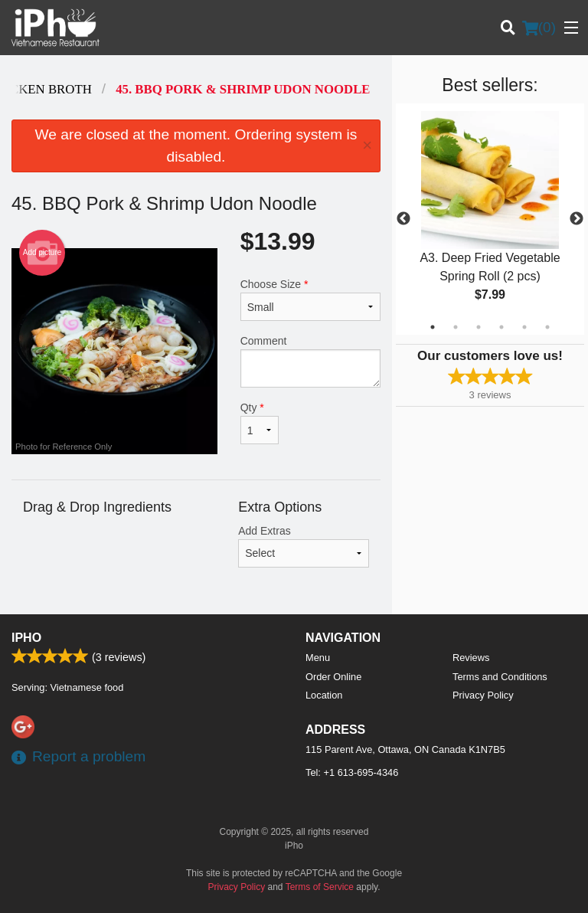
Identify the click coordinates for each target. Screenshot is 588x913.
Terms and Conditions (500, 677)
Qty (260, 423)
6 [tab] (547, 327)
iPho (26, 638)
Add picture (42, 253)
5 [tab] (524, 327)
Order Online (333, 677)
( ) (539, 28)
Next (577, 219)
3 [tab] (479, 327)
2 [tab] (456, 327)
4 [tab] (501, 327)
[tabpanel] (490, 219)
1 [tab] (433, 327)
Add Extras (304, 546)
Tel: (352, 772)
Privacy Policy (483, 695)
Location (324, 695)
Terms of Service (320, 887)
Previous (403, 219)
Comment (310, 361)
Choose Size (310, 299)
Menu (318, 658)
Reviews (471, 658)
